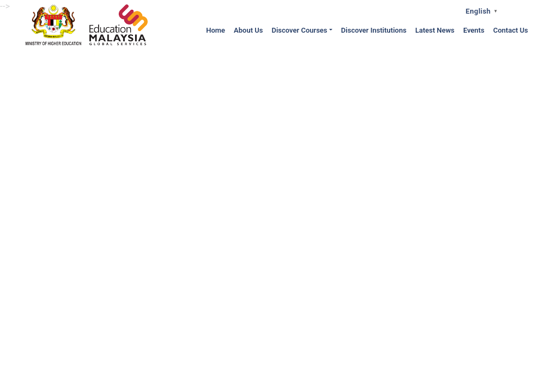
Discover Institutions (374, 30)
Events (474, 30)
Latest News (435, 30)
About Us (248, 30)
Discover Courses (299, 30)
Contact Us (511, 30)
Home (216, 30)
